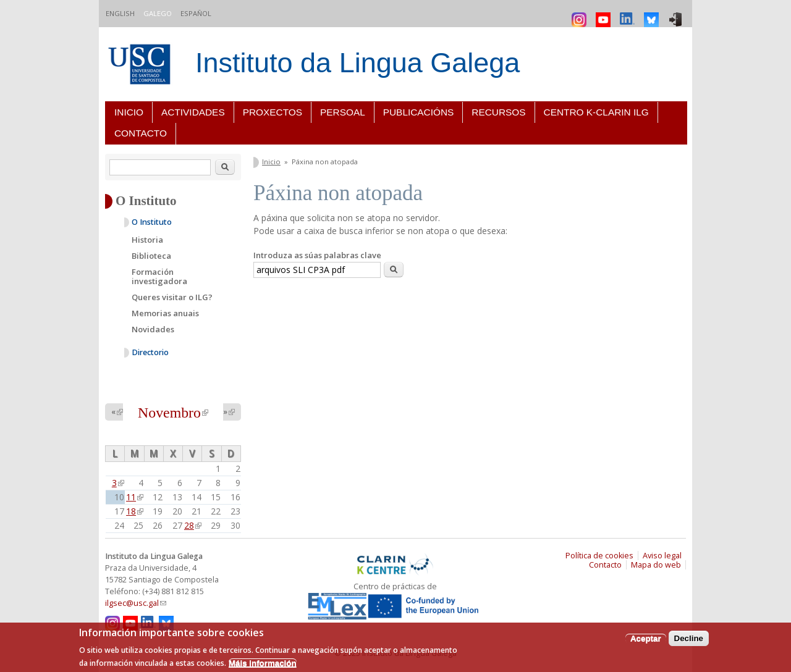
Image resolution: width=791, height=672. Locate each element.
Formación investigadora (159, 277)
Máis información (263, 663)
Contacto (141, 133)
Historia (147, 240)
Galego (158, 13)
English (120, 13)
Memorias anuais (165, 313)
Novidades (153, 329)
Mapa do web (656, 565)
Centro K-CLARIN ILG (596, 112)
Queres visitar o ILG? (172, 297)
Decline (689, 638)
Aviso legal (662, 556)
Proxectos (273, 112)
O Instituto (152, 222)
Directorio (150, 352)
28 (193, 525)
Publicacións (419, 112)
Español (196, 13)
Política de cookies (599, 556)
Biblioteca (151, 256)
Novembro (173, 413)
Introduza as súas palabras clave (317, 255)
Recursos (498, 112)
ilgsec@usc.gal (136, 603)
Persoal (343, 112)
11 (135, 497)
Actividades (193, 112)
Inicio (129, 112)
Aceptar (646, 638)
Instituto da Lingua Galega (357, 63)
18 (135, 511)
